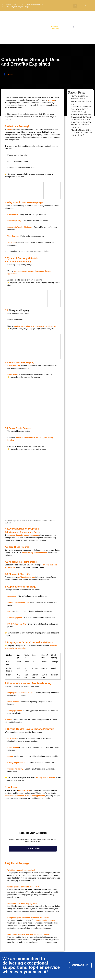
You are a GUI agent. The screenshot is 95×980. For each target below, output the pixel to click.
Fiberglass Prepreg (19, 310)
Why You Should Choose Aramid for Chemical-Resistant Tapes (80, 99)
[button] (75, 6)
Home (10, 75)
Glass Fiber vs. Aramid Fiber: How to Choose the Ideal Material (81, 109)
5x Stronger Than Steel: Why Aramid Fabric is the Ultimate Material (81, 117)
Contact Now (33, 849)
